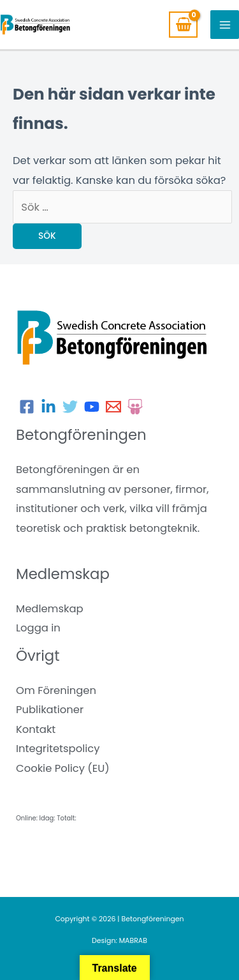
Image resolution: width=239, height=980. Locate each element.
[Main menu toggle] (225, 25)
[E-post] (113, 407)
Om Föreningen (56, 690)
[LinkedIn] (48, 407)
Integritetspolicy (58, 749)
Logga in (38, 628)
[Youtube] (92, 407)
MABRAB (133, 941)
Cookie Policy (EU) (63, 768)
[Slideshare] (135, 407)
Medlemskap (50, 609)
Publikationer (50, 710)
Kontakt (36, 729)
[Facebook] (27, 407)
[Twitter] (70, 407)
